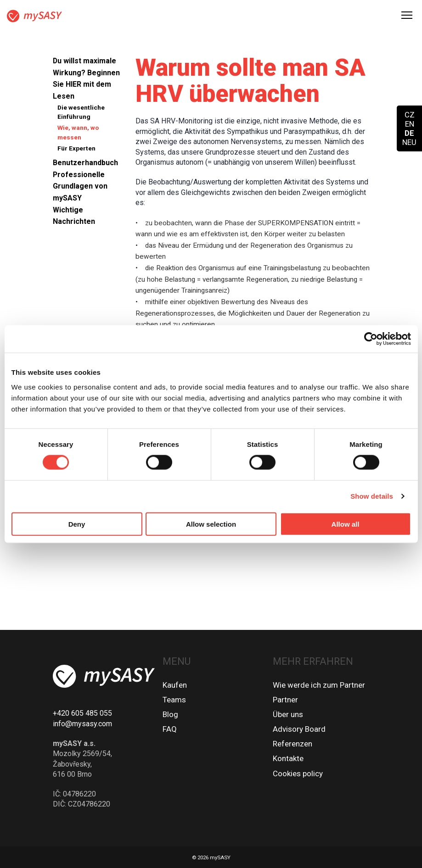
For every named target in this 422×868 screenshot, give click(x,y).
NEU (409, 142)
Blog (170, 714)
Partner (285, 700)
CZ (410, 115)
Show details (372, 496)
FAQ (170, 729)
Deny (77, 524)
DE (409, 133)
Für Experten (76, 148)
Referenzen (293, 744)
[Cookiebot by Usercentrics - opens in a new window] (371, 339)
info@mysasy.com (82, 724)
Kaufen (175, 685)
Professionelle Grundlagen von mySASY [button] (80, 186)
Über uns (288, 714)
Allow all (346, 524)
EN (410, 124)
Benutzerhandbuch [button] (85, 163)
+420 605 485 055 (82, 713)
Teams (174, 700)
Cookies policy (298, 773)
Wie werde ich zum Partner (319, 685)
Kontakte (288, 758)
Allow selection (211, 524)
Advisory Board (299, 729)
